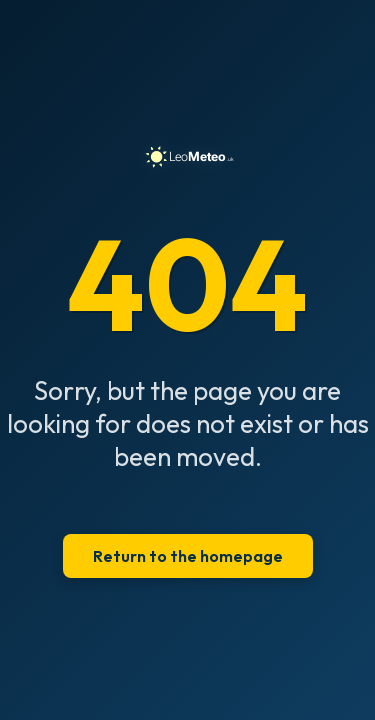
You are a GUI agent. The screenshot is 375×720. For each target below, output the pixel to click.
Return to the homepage (188, 556)
